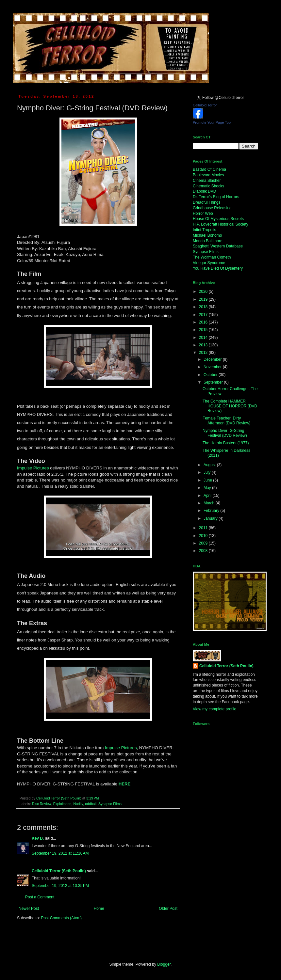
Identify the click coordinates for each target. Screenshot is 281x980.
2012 (204, 353)
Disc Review (42, 804)
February (212, 511)
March (210, 503)
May (208, 488)
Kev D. (38, 838)
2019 (204, 299)
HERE (125, 784)
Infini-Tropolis (205, 230)
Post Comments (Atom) (61, 918)
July (208, 472)
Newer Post (29, 909)
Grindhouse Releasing (212, 208)
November (213, 367)
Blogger (164, 964)
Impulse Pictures (33, 468)
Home (99, 909)
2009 (204, 543)
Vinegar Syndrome (209, 263)
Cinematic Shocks (208, 186)
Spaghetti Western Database (218, 246)
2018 (204, 307)
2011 (204, 528)
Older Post (168, 909)
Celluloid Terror (205, 105)
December (213, 359)
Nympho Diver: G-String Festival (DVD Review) (225, 433)
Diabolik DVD (204, 191)
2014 (204, 338)
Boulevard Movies (208, 175)
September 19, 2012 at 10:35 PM (60, 886)
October (211, 375)
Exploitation (62, 804)
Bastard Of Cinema (209, 169)
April (208, 496)
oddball (91, 804)
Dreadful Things (207, 202)
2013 (204, 345)
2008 (204, 551)
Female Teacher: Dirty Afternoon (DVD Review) (226, 420)
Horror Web (203, 213)
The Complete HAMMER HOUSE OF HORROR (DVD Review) (230, 406)
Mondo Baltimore (208, 241)
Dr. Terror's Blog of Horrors (216, 197)
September (214, 382)
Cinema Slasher (207, 181)
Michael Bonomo (207, 235)
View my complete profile (215, 709)
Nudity (78, 804)
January (211, 518)
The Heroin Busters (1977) (226, 443)
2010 (204, 536)
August (210, 465)
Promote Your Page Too (212, 122)
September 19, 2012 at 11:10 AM (60, 853)
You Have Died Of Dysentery (218, 268)
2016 (204, 322)
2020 (204, 292)
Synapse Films (110, 804)
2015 (204, 330)
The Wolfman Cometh (212, 257)
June (208, 480)
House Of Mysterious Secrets (218, 219)
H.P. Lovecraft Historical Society (221, 224)
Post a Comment (40, 897)
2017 (204, 315)
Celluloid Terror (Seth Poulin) (59, 871)
